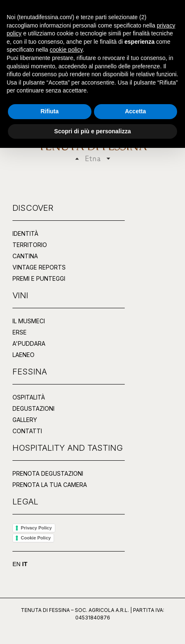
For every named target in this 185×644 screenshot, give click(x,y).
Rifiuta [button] (49, 607)
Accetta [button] (135, 607)
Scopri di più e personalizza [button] (92, 627)
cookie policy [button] (66, 546)
